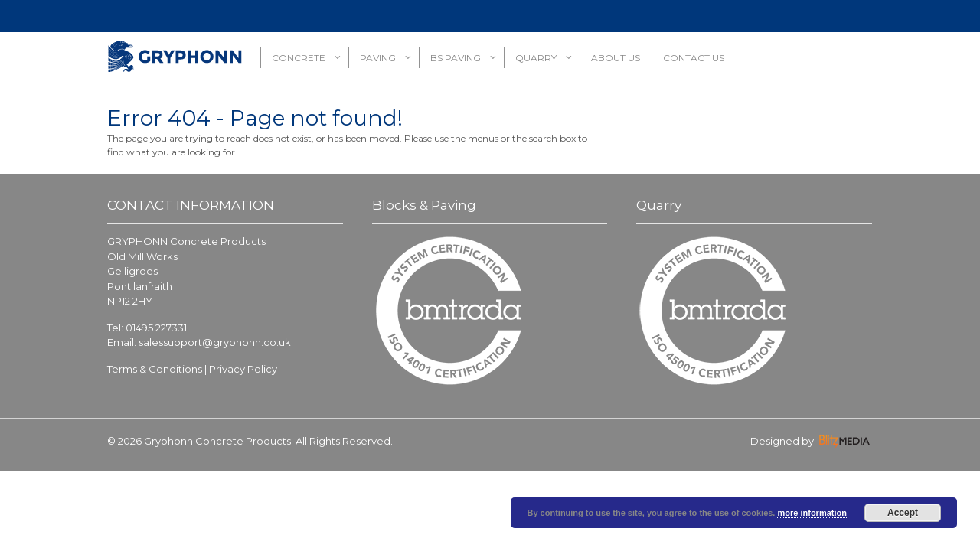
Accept (903, 513)
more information (812, 513)
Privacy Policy (243, 369)
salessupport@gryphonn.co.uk (215, 342)
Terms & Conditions (155, 369)
